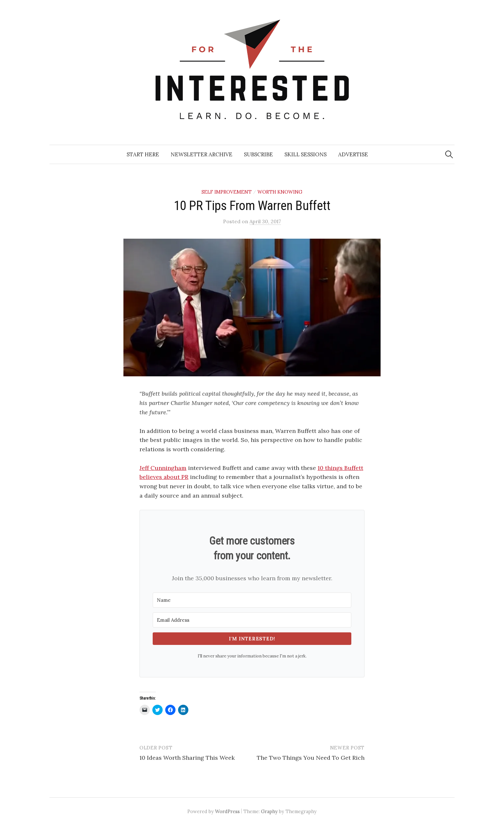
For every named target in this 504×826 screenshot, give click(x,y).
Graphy (269, 811)
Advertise (353, 154)
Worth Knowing (280, 192)
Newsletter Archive (202, 154)
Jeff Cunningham (163, 468)
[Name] (252, 600)
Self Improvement (227, 192)
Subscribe (258, 154)
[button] (252, 308)
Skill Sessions (306, 154)
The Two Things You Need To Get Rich (311, 758)
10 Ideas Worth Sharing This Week (187, 758)
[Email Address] (252, 620)
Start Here (143, 154)
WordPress (227, 811)
